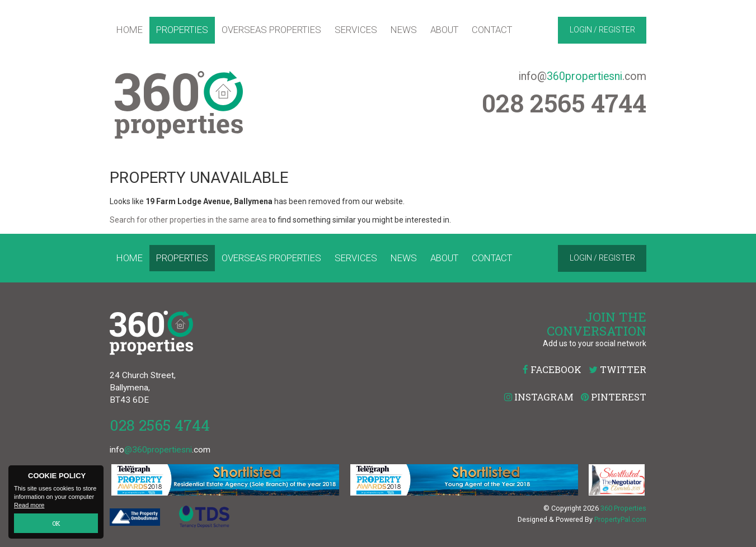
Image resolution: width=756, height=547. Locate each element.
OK (56, 523)
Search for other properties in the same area (188, 220)
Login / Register (602, 30)
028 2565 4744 (160, 425)
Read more (29, 506)
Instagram (539, 397)
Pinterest (614, 397)
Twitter (618, 369)
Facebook (552, 369)
